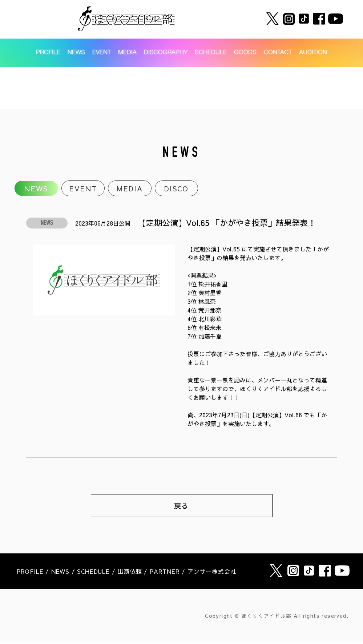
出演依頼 (130, 573)
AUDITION (313, 55)
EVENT (102, 55)
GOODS (245, 55)
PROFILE (48, 55)
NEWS (76, 55)
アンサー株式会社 (212, 573)
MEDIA (127, 55)
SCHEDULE (211, 55)
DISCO (177, 189)
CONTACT (278, 55)
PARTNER (165, 573)
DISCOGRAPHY (166, 55)
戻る (182, 507)
